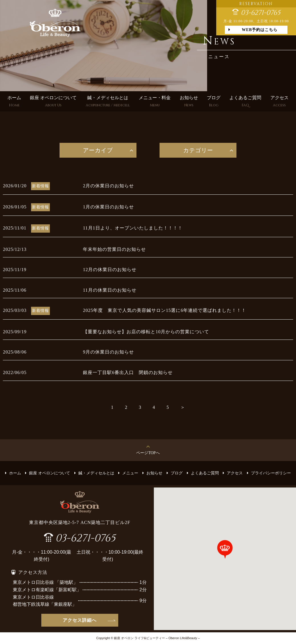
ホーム (14, 102)
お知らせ (189, 102)
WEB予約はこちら (260, 30)
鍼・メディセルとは (108, 102)
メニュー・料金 (155, 102)
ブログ (214, 102)
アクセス (279, 102)
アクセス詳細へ (80, 620)
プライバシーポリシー (271, 473)
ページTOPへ (148, 453)
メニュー (130, 473)
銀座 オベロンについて (53, 102)
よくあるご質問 (245, 102)
